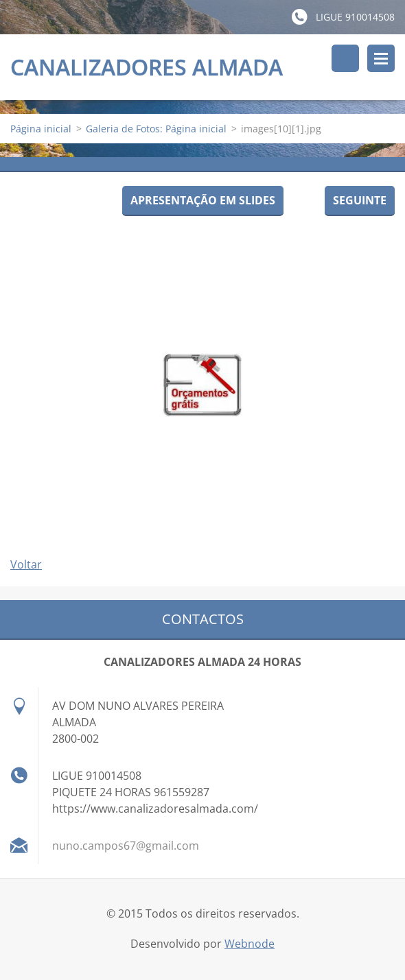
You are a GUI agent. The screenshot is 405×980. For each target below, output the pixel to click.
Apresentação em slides (203, 201)
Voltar (26, 565)
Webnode (250, 944)
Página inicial (41, 129)
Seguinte (360, 201)
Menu (381, 58)
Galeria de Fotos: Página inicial (156, 129)
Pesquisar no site (345, 58)
